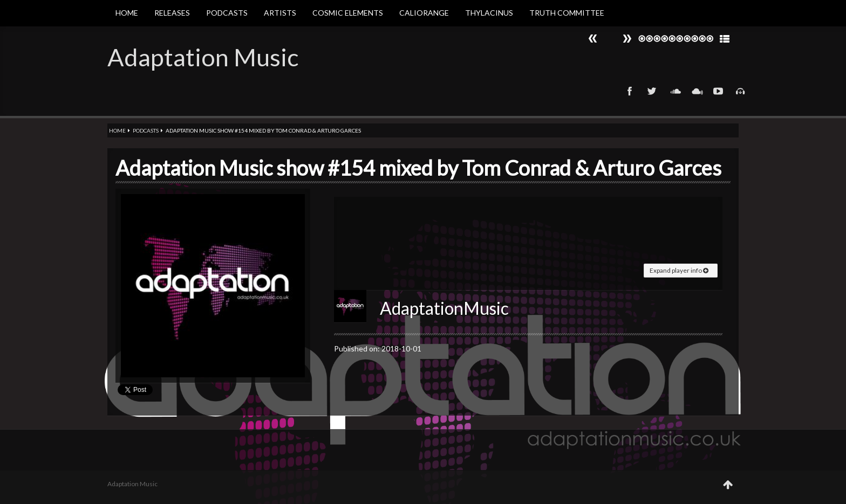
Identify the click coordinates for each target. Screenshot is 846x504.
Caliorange (424, 13)
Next (593, 39)
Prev (627, 39)
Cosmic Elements (348, 13)
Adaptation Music (203, 57)
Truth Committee (567, 13)
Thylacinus (489, 13)
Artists (280, 13)
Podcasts (227, 13)
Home (127, 13)
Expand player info (679, 270)
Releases (172, 13)
